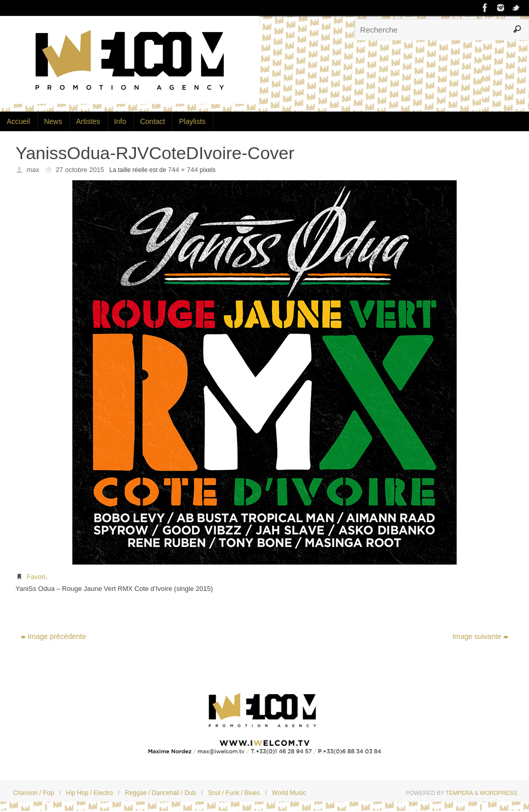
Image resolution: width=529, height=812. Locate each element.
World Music (289, 793)
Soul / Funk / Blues (234, 793)
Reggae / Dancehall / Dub (160, 793)
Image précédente (53, 636)
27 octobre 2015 (80, 170)
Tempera (460, 793)
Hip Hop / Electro (90, 793)
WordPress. (499, 793)
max (33, 170)
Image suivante (480, 636)
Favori (36, 577)
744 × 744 (183, 170)
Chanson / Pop (33, 793)
